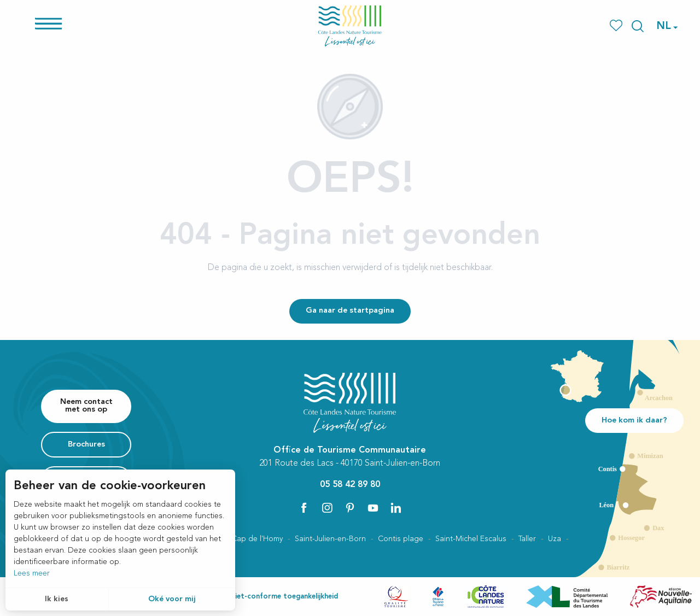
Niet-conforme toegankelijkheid (284, 597)
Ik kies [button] (57, 599)
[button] (638, 26)
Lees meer (32, 573)
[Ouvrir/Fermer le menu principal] (48, 29)
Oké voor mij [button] (172, 599)
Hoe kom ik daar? (634, 421)
